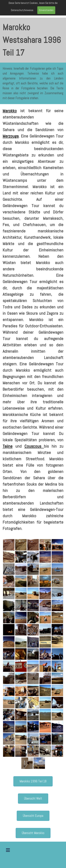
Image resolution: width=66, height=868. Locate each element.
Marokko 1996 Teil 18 (33, 781)
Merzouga (11, 136)
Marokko (10, 111)
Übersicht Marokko (33, 833)
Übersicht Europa (33, 816)
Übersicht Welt (33, 799)
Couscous (34, 446)
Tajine (8, 446)
